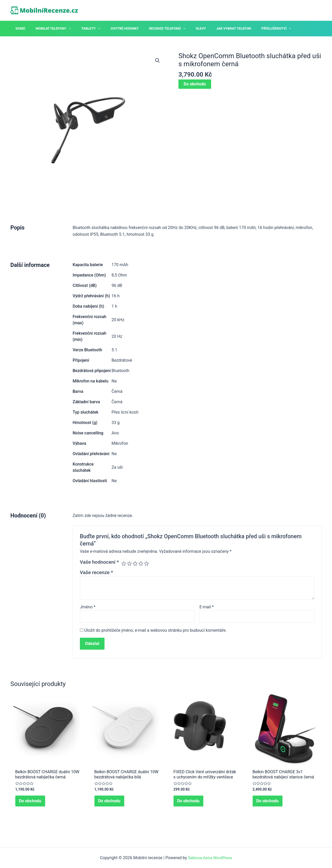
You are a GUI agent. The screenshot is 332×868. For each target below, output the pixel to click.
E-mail (207, 607)
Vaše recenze (96, 572)
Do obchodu (195, 84)
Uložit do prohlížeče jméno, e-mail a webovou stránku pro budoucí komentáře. (155, 631)
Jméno (88, 607)
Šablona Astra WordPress (210, 858)
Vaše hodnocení (99, 562)
